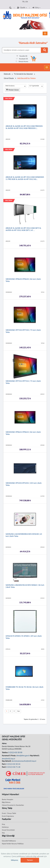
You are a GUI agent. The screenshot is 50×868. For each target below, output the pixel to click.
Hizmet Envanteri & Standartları (13, 805)
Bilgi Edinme (6, 802)
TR (23, 2)
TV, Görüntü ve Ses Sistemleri (23, 74)
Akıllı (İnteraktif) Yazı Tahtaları (26, 78)
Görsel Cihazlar (9, 78)
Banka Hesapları (7, 800)
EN (27, 2)
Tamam (30, 860)
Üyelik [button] (22, 8)
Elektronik (7, 74)
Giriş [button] (36, 8)
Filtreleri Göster (12, 90)
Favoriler (22, 56)
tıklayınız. (15, 860)
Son (19, 711)
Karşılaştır (22, 59)
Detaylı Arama (22, 62)
